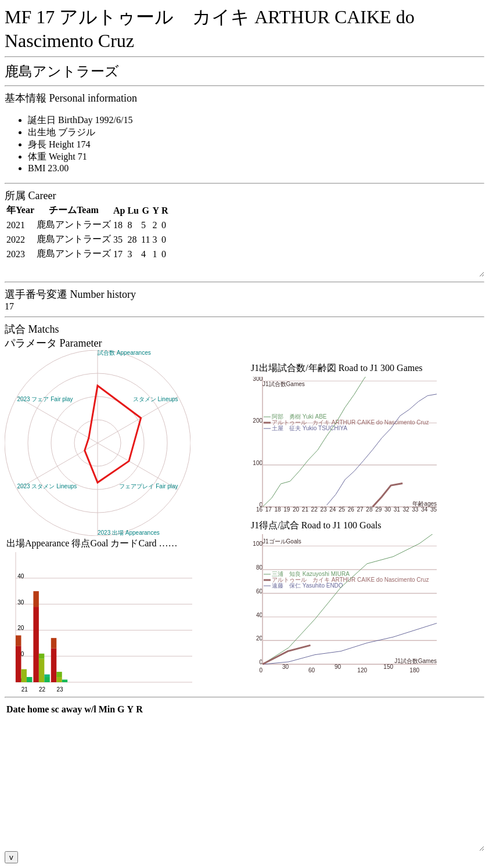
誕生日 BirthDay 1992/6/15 (80, 120)
